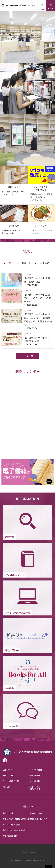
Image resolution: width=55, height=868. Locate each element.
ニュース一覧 (26, 356)
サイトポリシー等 (28, 852)
